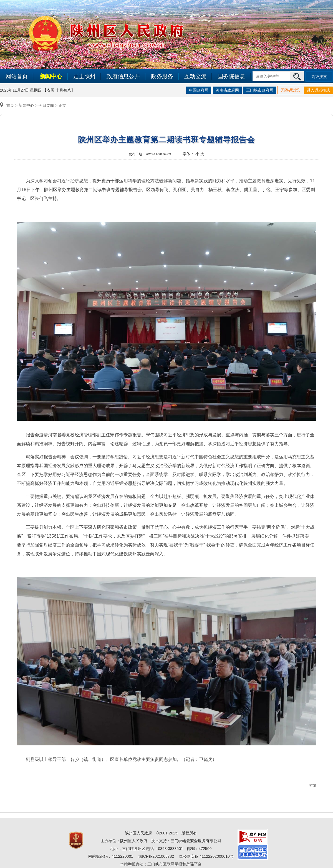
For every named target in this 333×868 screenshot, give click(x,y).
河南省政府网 (227, 90)
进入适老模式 (318, 90)
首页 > (9, 105)
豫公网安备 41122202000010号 (206, 856)
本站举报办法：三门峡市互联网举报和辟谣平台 (161, 864)
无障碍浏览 (290, 90)
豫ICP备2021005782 (156, 856)
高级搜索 (319, 77)
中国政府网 (199, 90)
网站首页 (17, 76)
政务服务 (162, 76)
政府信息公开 (123, 76)
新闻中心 (51, 76)
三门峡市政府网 (260, 90)
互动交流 (195, 76)
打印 (313, 786)
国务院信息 (231, 76)
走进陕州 (84, 76)
